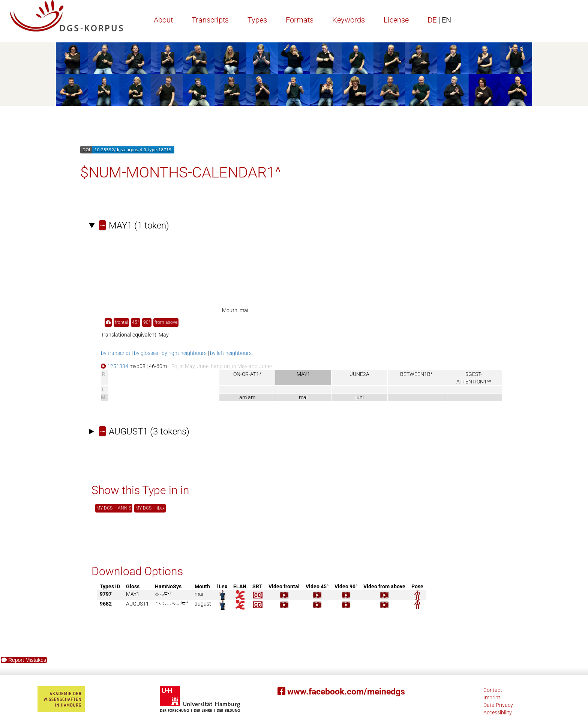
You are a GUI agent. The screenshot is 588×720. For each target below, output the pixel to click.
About (163, 20)
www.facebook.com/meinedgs (341, 692)
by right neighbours (184, 353)
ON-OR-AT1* (247, 374)
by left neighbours (231, 353)
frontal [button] (121, 322)
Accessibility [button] (498, 712)
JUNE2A (360, 374)
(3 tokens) (144, 431)
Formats (300, 20)
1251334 (115, 366)
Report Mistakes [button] (24, 660)
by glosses (146, 353)
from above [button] (166, 322)
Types (257, 20)
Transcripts (210, 20)
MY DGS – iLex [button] (150, 508)
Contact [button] (493, 690)
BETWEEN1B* (416, 374)
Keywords (349, 20)
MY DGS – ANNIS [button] (114, 508)
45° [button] (136, 322)
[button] (108, 322)
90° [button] (147, 322)
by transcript (116, 353)
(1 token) (134, 225)
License (396, 20)
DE (439, 20)
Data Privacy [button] (498, 705)
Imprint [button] (492, 697)
